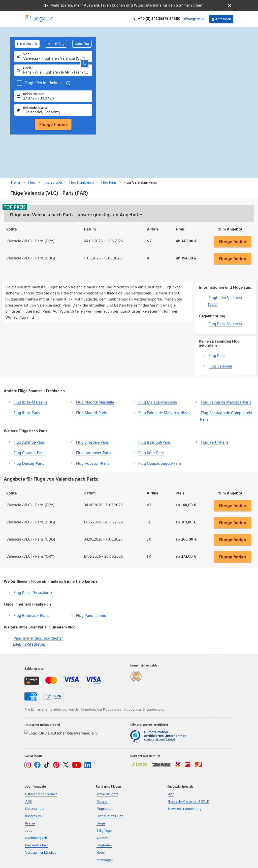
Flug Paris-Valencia (225, 324)
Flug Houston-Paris (93, 464)
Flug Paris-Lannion (92, 616)
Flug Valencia (220, 366)
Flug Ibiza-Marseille (30, 403)
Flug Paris (217, 356)
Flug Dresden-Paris (92, 443)
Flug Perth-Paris (215, 443)
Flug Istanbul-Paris (155, 443)
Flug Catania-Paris (29, 453)
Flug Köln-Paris (151, 453)
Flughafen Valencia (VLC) (225, 301)
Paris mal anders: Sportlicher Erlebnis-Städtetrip (38, 642)
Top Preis (15, 207)
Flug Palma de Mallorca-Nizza (164, 413)
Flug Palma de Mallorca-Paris (226, 403)
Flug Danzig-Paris (29, 464)
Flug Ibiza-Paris (27, 413)
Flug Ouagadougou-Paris (160, 464)
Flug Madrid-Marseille (95, 403)
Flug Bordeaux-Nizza (31, 616)
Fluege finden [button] (232, 242)
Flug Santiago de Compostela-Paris (227, 416)
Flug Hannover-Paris (94, 453)
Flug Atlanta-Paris (29, 443)
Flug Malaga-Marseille (158, 403)
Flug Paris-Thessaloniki (34, 593)
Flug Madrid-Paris (91, 413)
